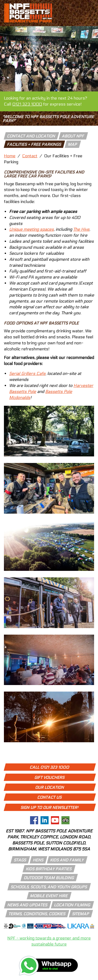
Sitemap (81, 914)
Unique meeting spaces (31, 229)
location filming (72, 905)
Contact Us (50, 797)
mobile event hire (49, 896)
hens (38, 860)
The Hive (81, 229)
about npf (73, 136)
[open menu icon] (84, 21)
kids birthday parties (49, 869)
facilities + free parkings (34, 144)
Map (73, 144)
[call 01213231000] (84, 6)
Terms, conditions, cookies (37, 914)
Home (10, 156)
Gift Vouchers (50, 778)
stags (20, 860)
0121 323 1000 (27, 104)
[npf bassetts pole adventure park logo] (28, 13)
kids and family (67, 860)
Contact (30, 156)
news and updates (27, 905)
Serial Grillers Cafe (27, 373)
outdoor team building (49, 878)
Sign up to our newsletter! (50, 808)
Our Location (50, 787)
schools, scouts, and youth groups (49, 887)
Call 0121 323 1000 (50, 767)
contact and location (31, 136)
